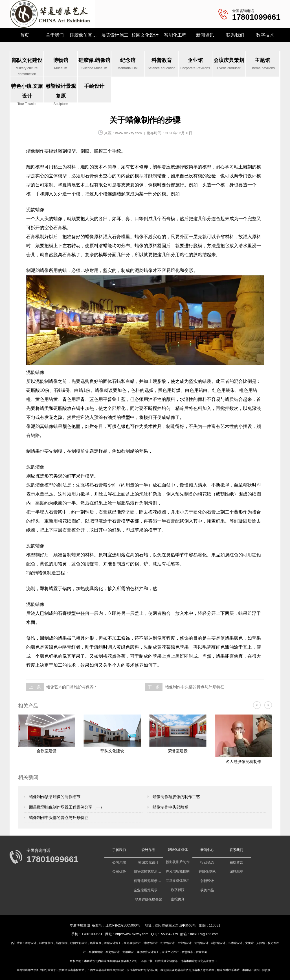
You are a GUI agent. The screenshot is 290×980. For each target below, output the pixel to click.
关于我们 (55, 35)
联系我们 (235, 35)
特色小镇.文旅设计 (27, 93)
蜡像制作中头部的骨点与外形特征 (194, 687)
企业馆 (195, 64)
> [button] (268, 705)
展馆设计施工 (113, 943)
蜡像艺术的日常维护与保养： (71, 687)
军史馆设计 (113, 952)
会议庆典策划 (229, 64)
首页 (25, 35)
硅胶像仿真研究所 (85, 35)
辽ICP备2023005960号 (123, 925)
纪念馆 (128, 64)
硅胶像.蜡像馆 (94, 64)
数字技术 (265, 35)
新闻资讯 (205, 35)
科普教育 (162, 64)
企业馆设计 (184, 943)
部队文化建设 (27, 67)
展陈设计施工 (115, 35)
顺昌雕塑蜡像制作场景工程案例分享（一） (66, 807)
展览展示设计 (132, 943)
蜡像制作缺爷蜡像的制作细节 (54, 797)
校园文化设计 (145, 35)
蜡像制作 (62, 943)
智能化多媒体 (178, 850)
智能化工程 (175, 35)
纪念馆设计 (168, 943)
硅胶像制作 (46, 943)
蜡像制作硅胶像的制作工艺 (176, 797)
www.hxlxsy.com (128, 133)
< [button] (257, 705)
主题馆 (262, 64)
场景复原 (96, 943)
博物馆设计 (151, 943)
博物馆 (61, 64)
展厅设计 (31, 943)
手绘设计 (94, 86)
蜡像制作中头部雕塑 (170, 807)
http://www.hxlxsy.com (132, 934)
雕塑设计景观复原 (61, 93)
